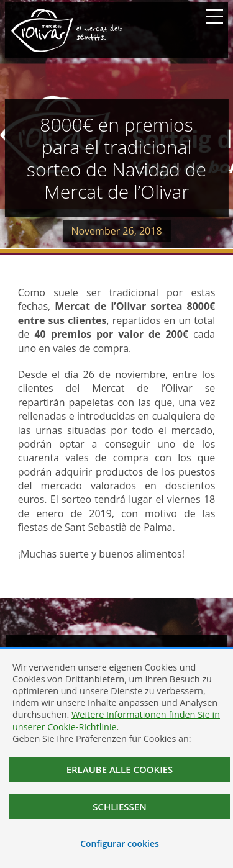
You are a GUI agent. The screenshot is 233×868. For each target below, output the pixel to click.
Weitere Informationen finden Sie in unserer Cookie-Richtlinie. (116, 720)
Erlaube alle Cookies (120, 769)
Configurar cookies (120, 843)
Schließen (120, 807)
